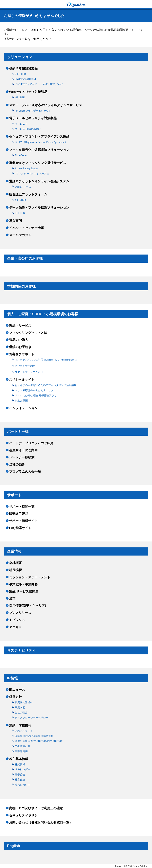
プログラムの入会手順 (25, 472)
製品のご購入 (19, 340)
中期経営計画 (23, 746)
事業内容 (20, 708)
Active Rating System (27, 168)
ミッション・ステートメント (30, 577)
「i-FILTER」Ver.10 (26, 84)
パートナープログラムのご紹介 (31, 443)
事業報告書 (21, 751)
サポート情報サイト (23, 521)
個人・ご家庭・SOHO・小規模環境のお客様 (43, 314)
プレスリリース (20, 613)
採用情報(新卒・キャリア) (28, 606)
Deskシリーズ (23, 187)
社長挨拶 (15, 570)
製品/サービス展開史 (24, 592)
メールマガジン (20, 235)
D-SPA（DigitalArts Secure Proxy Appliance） (41, 142)
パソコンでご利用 (25, 366)
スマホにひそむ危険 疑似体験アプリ (36, 395)
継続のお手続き (20, 347)
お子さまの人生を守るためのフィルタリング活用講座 (46, 385)
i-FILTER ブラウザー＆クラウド (33, 111)
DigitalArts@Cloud (25, 79)
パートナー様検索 (22, 457)
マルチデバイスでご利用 (46, 360)
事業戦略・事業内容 (23, 584)
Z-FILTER (20, 74)
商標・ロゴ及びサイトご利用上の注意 (36, 808)
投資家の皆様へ (24, 702)
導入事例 (15, 221)
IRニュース (17, 690)
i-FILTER (20, 97)
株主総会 (20, 780)
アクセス (15, 627)
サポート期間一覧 (22, 507)
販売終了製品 (19, 514)
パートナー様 (18, 432)
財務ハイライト (24, 731)
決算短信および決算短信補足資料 (34, 736)
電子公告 (20, 775)
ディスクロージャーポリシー (32, 718)
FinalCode (21, 155)
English (14, 846)
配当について (23, 785)
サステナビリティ (21, 650)
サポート (14, 495)
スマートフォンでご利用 (29, 372)
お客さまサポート (22, 354)
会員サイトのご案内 (23, 450)
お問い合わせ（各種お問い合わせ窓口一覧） (41, 823)
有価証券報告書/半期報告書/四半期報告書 (39, 741)
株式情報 (20, 764)
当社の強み (17, 465)
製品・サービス (20, 326)
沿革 (12, 599)
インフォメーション (23, 408)
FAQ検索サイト (20, 528)
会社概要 (15, 563)
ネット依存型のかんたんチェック (34, 390)
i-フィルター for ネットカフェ (32, 174)
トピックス (17, 620)
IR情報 (12, 678)
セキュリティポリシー (25, 815)
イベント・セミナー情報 (27, 228)
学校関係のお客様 (21, 286)
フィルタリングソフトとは (28, 333)
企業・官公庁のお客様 (25, 258)
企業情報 (14, 551)
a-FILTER (20, 200)
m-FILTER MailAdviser (28, 129)
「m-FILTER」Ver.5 (52, 84)
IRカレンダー (23, 769)
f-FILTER (20, 213)
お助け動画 (21, 401)
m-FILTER (21, 124)
